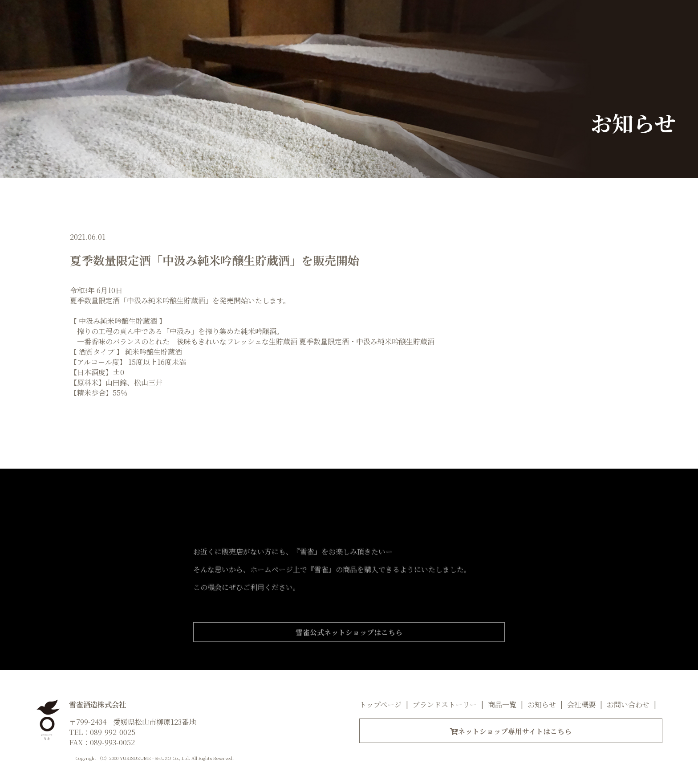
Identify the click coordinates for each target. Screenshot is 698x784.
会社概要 (581, 705)
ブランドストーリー (445, 705)
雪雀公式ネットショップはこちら (349, 649)
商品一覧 (502, 705)
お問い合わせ (628, 705)
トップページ (380, 705)
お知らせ (542, 705)
